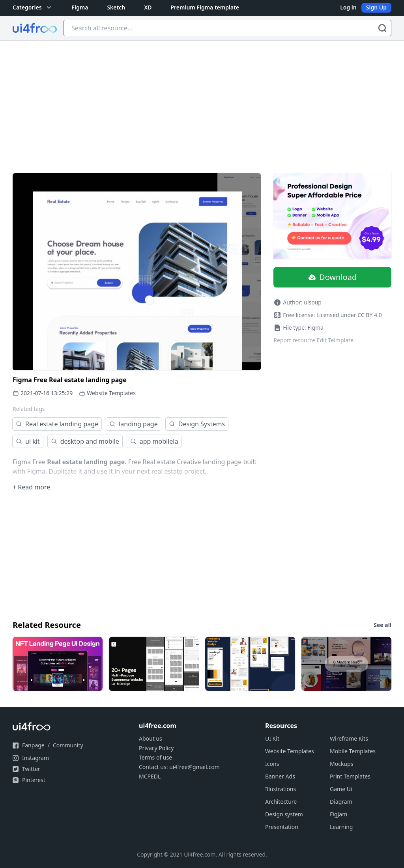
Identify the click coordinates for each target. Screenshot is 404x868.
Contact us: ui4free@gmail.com (179, 767)
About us (151, 738)
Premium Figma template (205, 7)
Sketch (116, 7)
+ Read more (31, 487)
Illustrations (281, 789)
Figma (80, 7)
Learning (341, 827)
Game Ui (341, 789)
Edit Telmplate (335, 340)
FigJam (339, 814)
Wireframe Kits (349, 738)
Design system (284, 814)
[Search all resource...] (227, 28)
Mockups (341, 764)
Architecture (281, 802)
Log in (348, 7)
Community (68, 745)
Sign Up (376, 7)
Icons (272, 764)
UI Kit (272, 738)
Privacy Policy (156, 748)
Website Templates (111, 393)
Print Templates (350, 776)
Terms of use (155, 757)
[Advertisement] (202, 100)
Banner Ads (280, 776)
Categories (33, 7)
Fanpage (33, 745)
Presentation (282, 827)
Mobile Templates (353, 751)
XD (148, 7)
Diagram (341, 802)
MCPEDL (150, 776)
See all (382, 625)
